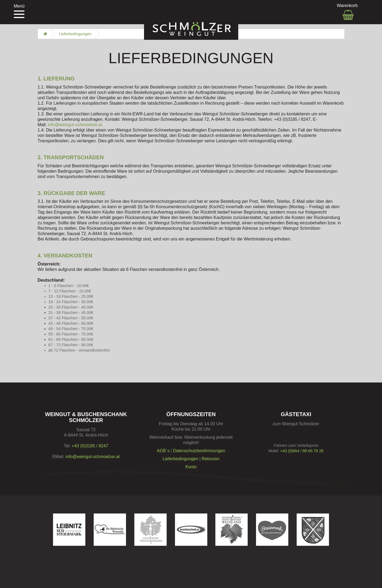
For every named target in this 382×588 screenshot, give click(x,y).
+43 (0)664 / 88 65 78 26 (302, 451)
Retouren (211, 459)
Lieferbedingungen (75, 34)
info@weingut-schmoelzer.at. (76, 125)
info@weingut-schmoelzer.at (92, 457)
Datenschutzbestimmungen (199, 451)
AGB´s (163, 451)
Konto (191, 467)
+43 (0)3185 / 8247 (90, 446)
